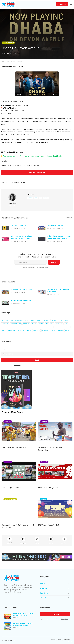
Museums (27, 327)
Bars (27, 320)
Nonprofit (50, 327)
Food (52, 324)
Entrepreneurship (16, 324)
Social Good (36, 331)
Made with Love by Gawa (9, 640)
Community (47, 320)
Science (29, 331)
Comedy (39, 320)
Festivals (41, 324)
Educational (5, 324)
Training (60, 331)
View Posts (12, 206)
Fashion (34, 324)
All (41, 198)
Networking (41, 327)
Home (3, 61)
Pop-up (4, 331)
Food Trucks (59, 324)
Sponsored (45, 331)
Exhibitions (26, 324)
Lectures (20, 327)
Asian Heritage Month (17, 320)
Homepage (70, 641)
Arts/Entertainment (8, 43)
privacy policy (67, 640)
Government (5, 327)
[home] (8, 4)
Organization (59, 327)
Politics (68, 327)
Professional (12, 331)
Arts (36, 198)
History (13, 327)
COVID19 (54, 320)
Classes (33, 320)
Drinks (66, 320)
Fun (66, 324)
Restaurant (21, 331)
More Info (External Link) (37, 173)
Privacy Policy (48, 267)
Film (47, 324)
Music (34, 327)
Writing (46, 198)
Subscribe (63, 4)
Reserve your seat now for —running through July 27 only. (32, 156)
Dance (60, 320)
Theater (30, 198)
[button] (71, 4)
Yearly (3, 334)
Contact (59, 640)
